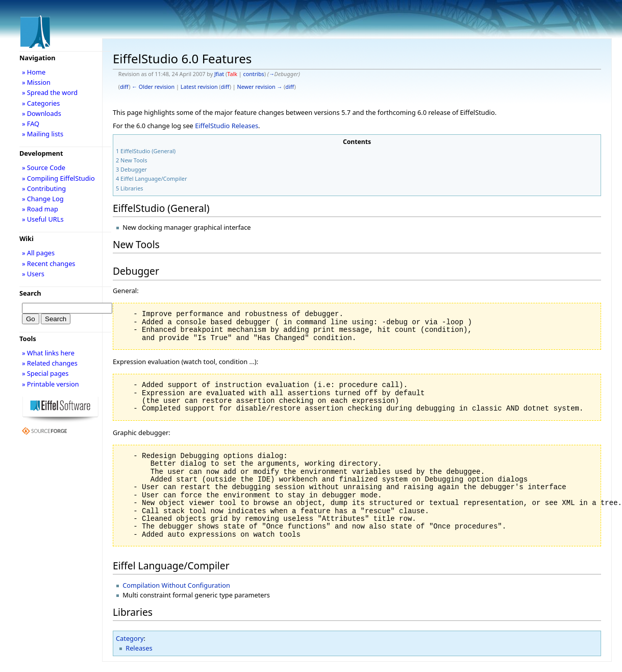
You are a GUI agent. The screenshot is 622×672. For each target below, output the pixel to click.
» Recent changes (49, 263)
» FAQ (31, 124)
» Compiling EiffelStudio (58, 178)
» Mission (36, 82)
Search (30, 293)
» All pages (38, 253)
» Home (34, 72)
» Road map (40, 209)
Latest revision (199, 87)
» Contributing (44, 188)
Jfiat (219, 74)
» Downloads (42, 113)
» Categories (41, 103)
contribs (253, 74)
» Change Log (43, 199)
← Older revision (153, 87)
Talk (232, 74)
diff (124, 87)
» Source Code (44, 167)
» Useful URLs (43, 219)
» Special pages (45, 373)
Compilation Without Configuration (176, 585)
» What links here (48, 353)
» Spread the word (50, 92)
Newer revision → (260, 87)
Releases (139, 648)
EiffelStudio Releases (227, 126)
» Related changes (50, 363)
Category (130, 638)
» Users (33, 274)
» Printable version (51, 384)
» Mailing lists (43, 134)
